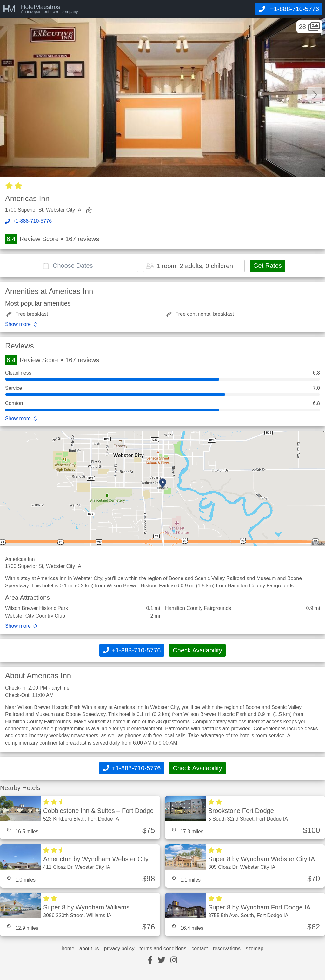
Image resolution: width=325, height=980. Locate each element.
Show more (18, 324)
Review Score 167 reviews (52, 239)
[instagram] (174, 960)
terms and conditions (163, 949)
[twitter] (162, 960)
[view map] (90, 210)
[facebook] (150, 960)
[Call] (289, 9)
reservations (227, 949)
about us (89, 949)
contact (200, 949)
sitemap (255, 949)
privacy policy (119, 949)
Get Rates (268, 266)
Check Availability (197, 650)
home (68, 949)
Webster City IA (64, 210)
